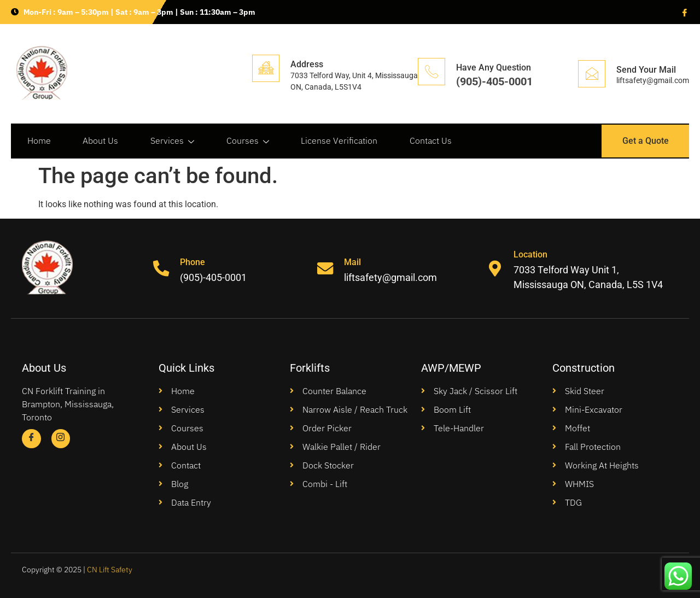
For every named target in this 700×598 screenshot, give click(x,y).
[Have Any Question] (431, 72)
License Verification (342, 141)
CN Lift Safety (110, 570)
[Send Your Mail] (592, 74)
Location (531, 254)
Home (39, 141)
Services (174, 141)
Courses (250, 141)
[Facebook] (684, 12)
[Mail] (325, 268)
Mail (353, 262)
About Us (101, 141)
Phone (193, 262)
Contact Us (434, 141)
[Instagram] (61, 439)
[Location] (495, 268)
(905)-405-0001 (494, 81)
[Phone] (161, 268)
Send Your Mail (646, 70)
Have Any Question (494, 68)
